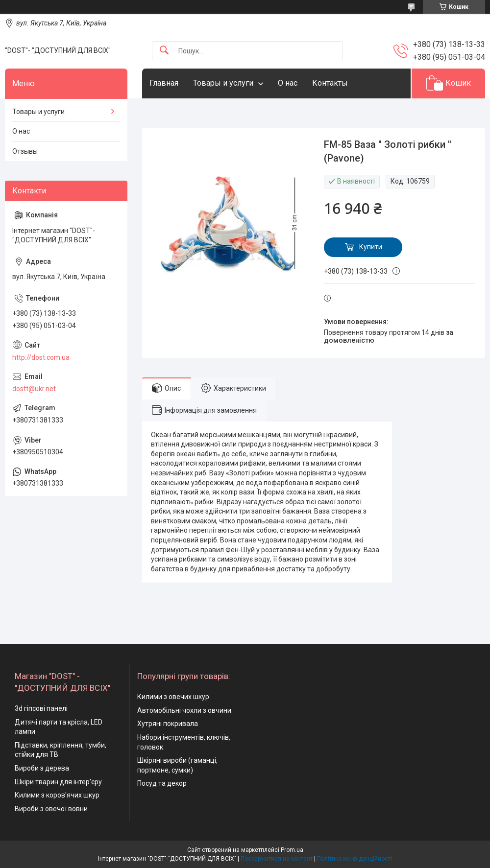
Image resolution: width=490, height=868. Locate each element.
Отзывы (25, 151)
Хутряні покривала (168, 724)
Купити (371, 247)
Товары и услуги (223, 83)
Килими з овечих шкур (173, 697)
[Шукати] (164, 51)
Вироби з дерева (42, 768)
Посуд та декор (162, 783)
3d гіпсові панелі (41, 708)
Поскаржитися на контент (277, 859)
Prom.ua (292, 850)
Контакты (330, 83)
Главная (164, 83)
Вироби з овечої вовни (51, 809)
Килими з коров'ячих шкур (57, 795)
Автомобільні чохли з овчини (184, 710)
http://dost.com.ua (41, 357)
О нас (288, 83)
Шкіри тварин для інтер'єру (58, 782)
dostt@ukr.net (34, 389)
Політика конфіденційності (355, 859)
